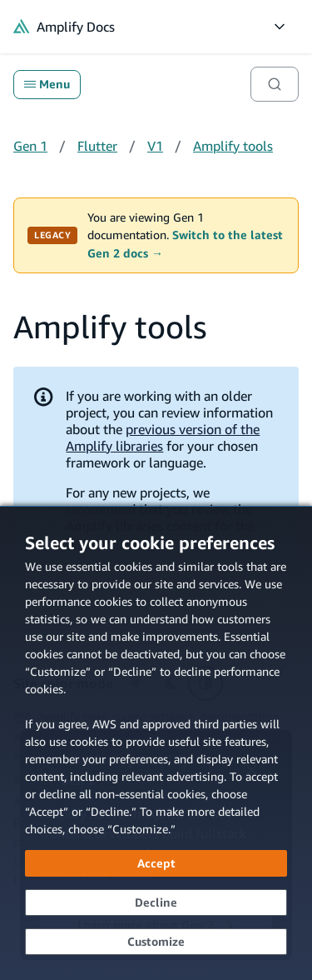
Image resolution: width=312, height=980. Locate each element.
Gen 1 (30, 146)
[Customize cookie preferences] (156, 942)
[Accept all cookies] (156, 863)
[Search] (275, 84)
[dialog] (156, 743)
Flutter (97, 146)
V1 (155, 146)
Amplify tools (233, 146)
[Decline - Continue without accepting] (156, 902)
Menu (47, 84)
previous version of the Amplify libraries (163, 437)
